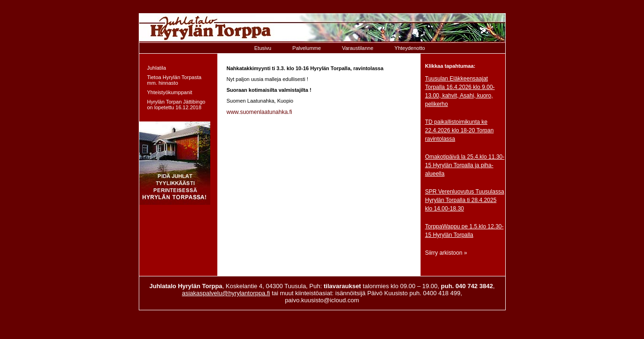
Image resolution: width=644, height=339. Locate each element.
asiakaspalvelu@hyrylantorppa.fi (226, 293)
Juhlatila (157, 68)
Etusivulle (322, 28)
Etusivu (263, 48)
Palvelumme (307, 48)
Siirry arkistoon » (446, 253)
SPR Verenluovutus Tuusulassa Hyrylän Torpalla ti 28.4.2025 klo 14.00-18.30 (465, 200)
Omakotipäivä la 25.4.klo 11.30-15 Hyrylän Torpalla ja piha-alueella (465, 165)
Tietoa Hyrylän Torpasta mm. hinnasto (175, 80)
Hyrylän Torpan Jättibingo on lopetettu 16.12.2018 (176, 105)
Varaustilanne (358, 48)
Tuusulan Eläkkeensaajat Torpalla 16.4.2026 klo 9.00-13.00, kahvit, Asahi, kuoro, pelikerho (460, 91)
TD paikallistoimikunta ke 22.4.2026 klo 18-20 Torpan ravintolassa (460, 130)
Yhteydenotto (410, 48)
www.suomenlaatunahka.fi (259, 112)
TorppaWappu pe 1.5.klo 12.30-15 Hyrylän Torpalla (465, 231)
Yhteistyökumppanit (170, 92)
